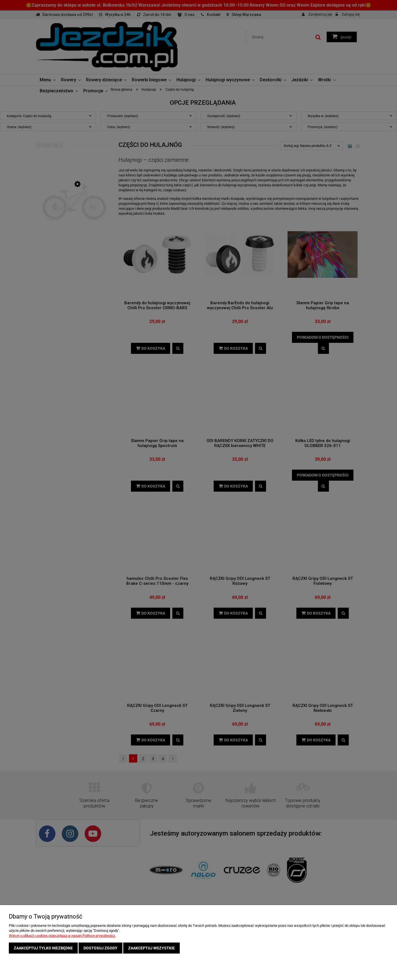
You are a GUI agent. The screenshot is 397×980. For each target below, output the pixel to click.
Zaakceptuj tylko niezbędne (43, 948)
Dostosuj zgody (100, 948)
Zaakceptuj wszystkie (151, 948)
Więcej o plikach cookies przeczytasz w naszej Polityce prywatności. (62, 935)
